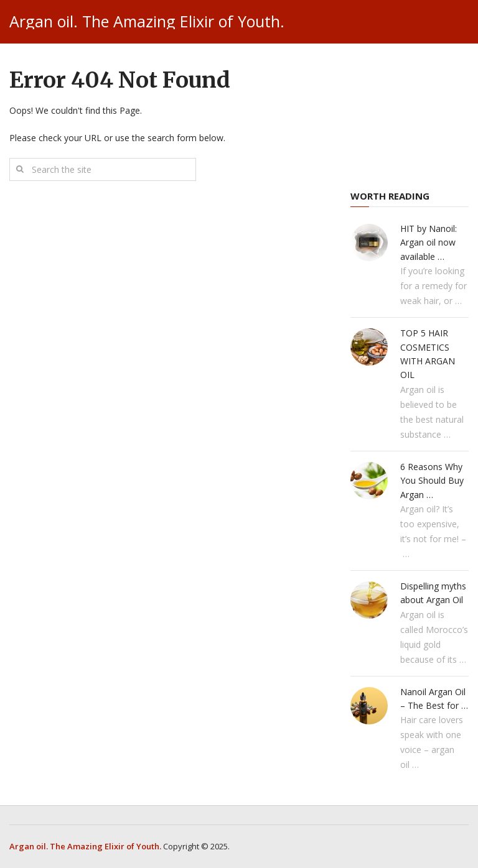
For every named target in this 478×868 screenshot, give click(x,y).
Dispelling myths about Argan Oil (433, 593)
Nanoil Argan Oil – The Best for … (434, 699)
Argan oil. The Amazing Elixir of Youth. (147, 21)
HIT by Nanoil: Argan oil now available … (429, 242)
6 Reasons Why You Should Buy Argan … (432, 481)
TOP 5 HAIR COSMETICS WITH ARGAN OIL (428, 354)
